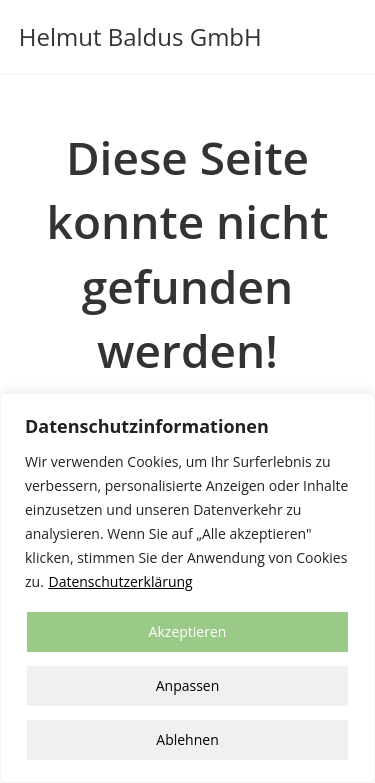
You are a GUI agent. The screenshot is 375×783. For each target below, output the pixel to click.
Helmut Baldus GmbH (140, 36)
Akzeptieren (188, 631)
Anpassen (188, 685)
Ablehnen (187, 739)
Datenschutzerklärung (120, 581)
